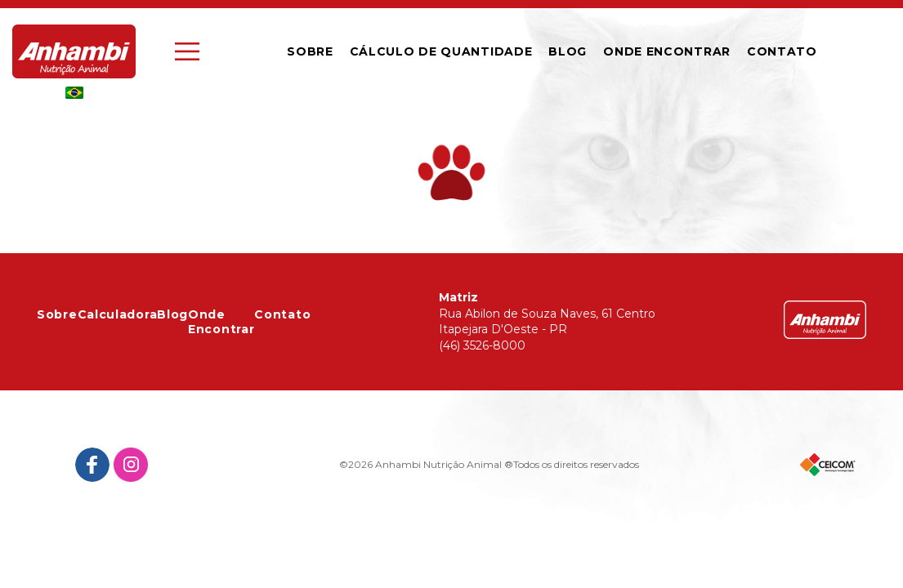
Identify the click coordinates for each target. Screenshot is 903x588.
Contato (282, 314)
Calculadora (118, 314)
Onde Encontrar (667, 51)
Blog (568, 51)
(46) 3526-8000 (482, 345)
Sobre (310, 51)
